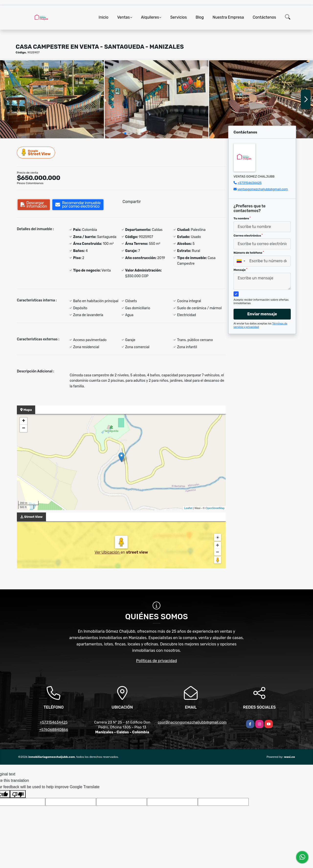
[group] (52, 99)
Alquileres (150, 17)
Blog (200, 17)
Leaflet (188, 508)
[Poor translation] (18, 794)
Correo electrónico (248, 236)
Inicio (103, 17)
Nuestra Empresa (228, 17)
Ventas (123, 17)
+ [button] (24, 421)
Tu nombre (242, 218)
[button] (125, 133)
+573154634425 (250, 183)
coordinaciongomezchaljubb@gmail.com (192, 722)
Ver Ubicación (108, 552)
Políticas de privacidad (157, 661)
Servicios (179, 17)
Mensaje (240, 270)
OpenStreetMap (215, 508)
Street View (36, 152)
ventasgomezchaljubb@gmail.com (263, 189)
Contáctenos (264, 17)
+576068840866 (54, 730)
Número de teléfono (249, 253)
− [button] (24, 428)
